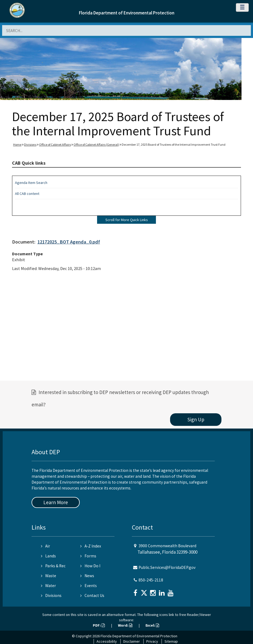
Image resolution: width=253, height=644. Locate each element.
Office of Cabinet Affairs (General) (96, 144)
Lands (48, 556)
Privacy (152, 641)
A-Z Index (91, 546)
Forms (88, 556)
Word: (125, 625)
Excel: (152, 625)
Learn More (56, 502)
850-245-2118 (151, 580)
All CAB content (27, 194)
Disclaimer (132, 641)
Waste (49, 576)
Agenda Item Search (31, 183)
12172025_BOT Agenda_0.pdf (69, 242)
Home (17, 144)
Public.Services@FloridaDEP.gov (167, 567)
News (87, 576)
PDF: (99, 625)
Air (45, 546)
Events (89, 586)
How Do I (90, 566)
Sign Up (196, 419)
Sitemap (171, 641)
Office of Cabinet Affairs (55, 144)
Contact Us (92, 595)
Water (48, 586)
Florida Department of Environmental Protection (127, 13)
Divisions (30, 144)
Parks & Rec (53, 566)
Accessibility (107, 641)
